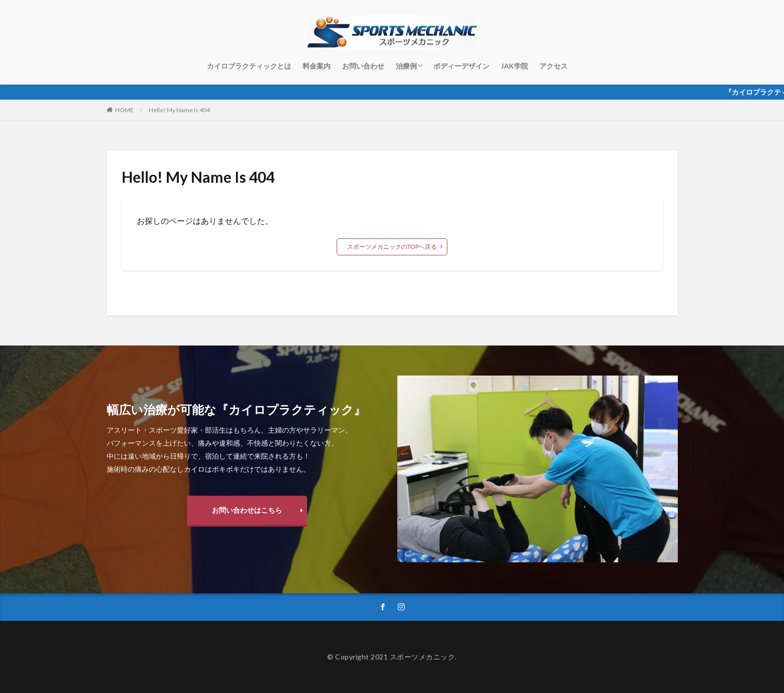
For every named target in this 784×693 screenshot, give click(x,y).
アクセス (554, 66)
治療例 (406, 66)
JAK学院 (514, 66)
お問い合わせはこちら (247, 510)
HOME (124, 110)
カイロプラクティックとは (249, 66)
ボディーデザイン (461, 66)
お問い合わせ (363, 66)
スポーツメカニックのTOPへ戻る (392, 247)
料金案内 (317, 66)
